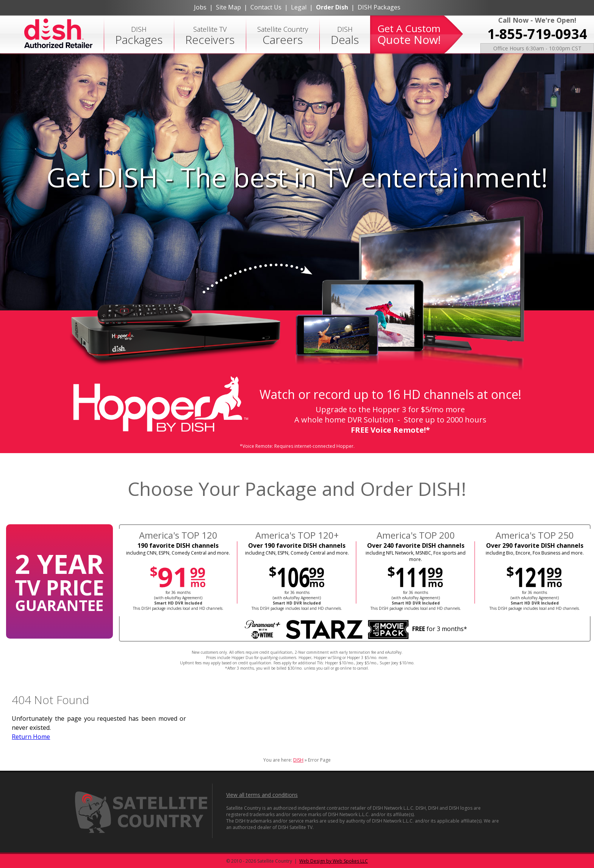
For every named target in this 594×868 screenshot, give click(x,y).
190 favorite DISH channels (178, 545)
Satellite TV (210, 36)
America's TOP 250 (535, 535)
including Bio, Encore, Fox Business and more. (535, 553)
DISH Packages (379, 7)
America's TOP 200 (416, 535)
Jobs (200, 7)
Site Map (228, 7)
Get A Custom (409, 34)
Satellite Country (283, 36)
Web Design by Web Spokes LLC (334, 861)
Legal (299, 7)
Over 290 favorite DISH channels (535, 545)
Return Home (31, 737)
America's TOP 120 (178, 535)
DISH (139, 36)
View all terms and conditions (262, 795)
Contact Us (266, 7)
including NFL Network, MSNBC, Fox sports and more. (416, 556)
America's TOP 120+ (297, 535)
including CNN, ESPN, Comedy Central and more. (178, 553)
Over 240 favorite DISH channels (416, 545)
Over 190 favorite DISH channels (297, 545)
